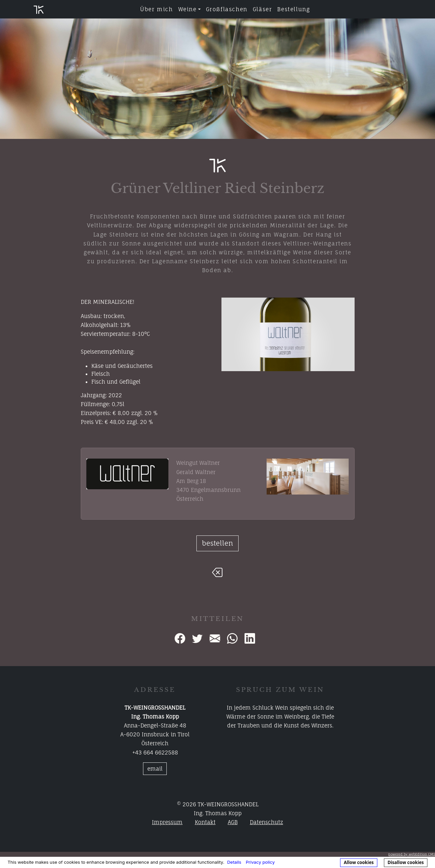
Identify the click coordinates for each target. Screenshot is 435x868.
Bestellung (293, 9)
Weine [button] (188, 9)
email (155, 769)
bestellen (217, 543)
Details (234, 862)
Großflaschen (227, 9)
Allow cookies (359, 862)
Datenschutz (266, 822)
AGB (233, 822)
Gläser (262, 9)
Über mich (156, 9)
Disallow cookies (406, 862)
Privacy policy (260, 862)
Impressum (167, 822)
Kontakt (205, 822)
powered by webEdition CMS (412, 854)
